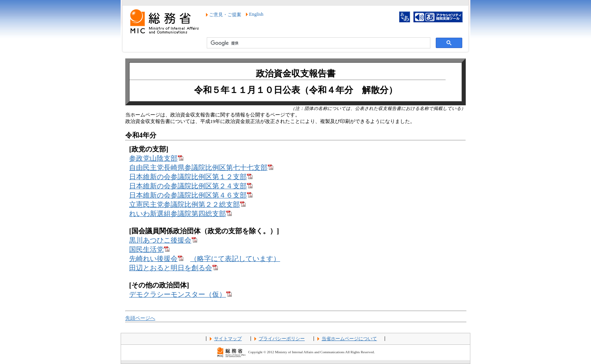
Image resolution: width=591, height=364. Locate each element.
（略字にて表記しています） (235, 259)
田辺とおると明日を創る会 (173, 268)
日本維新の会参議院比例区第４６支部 (191, 195)
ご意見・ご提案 (225, 15)
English (256, 14)
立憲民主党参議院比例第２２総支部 (187, 204)
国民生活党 (149, 249)
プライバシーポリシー (282, 339)
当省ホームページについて (349, 339)
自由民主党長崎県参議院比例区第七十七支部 (201, 168)
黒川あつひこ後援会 (163, 240)
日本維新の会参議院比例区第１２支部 (191, 177)
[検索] (318, 43)
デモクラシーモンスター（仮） (180, 294)
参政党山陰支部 (156, 158)
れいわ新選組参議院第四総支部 (180, 214)
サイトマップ (228, 339)
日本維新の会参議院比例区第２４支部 (191, 186)
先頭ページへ (140, 318)
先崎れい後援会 (156, 259)
